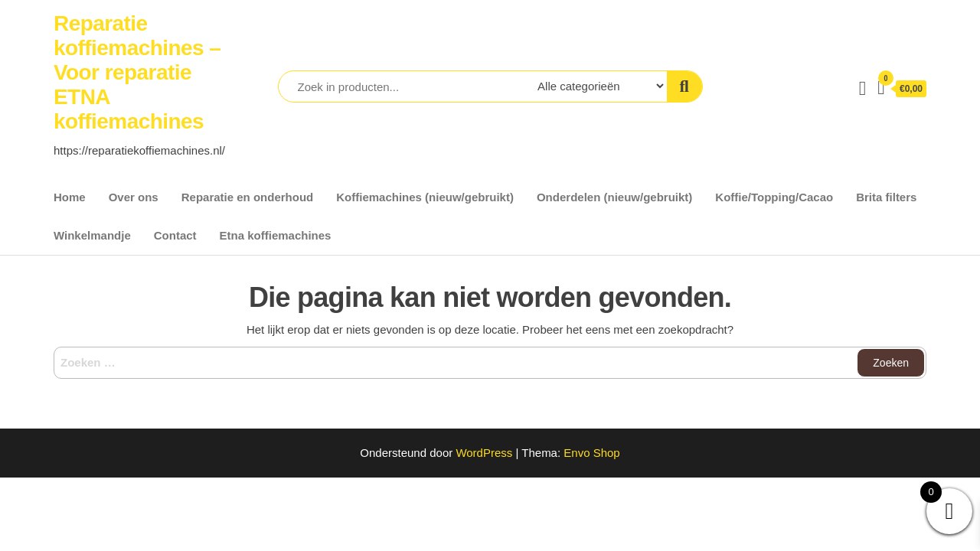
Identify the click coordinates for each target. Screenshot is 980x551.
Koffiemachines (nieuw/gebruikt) (425, 197)
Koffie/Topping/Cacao (774, 197)
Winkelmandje (92, 235)
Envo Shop (591, 453)
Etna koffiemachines (276, 235)
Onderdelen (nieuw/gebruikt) (614, 197)
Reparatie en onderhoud (248, 197)
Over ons (134, 197)
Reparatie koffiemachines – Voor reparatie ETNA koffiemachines (137, 72)
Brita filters (886, 197)
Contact (175, 235)
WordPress (484, 453)
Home (70, 197)
